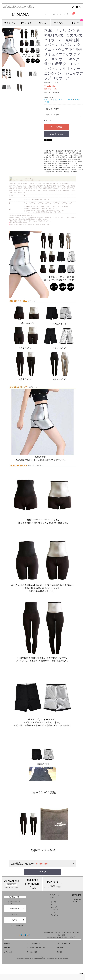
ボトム (53, 905)
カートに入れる (57, 127)
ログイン (18, 920)
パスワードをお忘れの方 (18, 925)
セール (42, 23)
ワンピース (54, 910)
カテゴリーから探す (55, 896)
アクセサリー (55, 915)
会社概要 (16, 944)
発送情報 (69, 952)
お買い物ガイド (42, 944)
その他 (47, 102)
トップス (54, 902)
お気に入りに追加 (57, 134)
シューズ (54, 907)
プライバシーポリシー (69, 944)
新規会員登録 (17, 908)
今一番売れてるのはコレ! (77, 901)
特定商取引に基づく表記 (42, 948)
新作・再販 (10, 23)
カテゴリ (59, 23)
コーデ (77, 22)
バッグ (53, 912)
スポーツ (47, 100)
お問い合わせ (16, 952)
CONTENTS (76, 895)
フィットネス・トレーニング (63, 100)
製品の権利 (69, 948)
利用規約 (16, 948)
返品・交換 (42, 952)
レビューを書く (42, 872)
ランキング (26, 23)
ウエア (77, 100)
